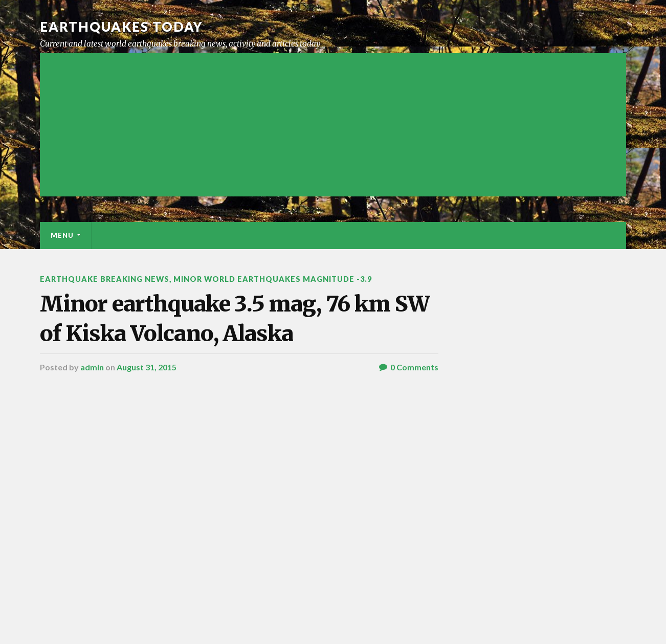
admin (92, 367)
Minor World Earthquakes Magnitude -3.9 (273, 279)
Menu (62, 235)
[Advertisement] (333, 125)
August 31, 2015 (147, 367)
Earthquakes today (121, 27)
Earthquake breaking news (105, 279)
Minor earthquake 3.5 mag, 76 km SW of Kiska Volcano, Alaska (235, 318)
